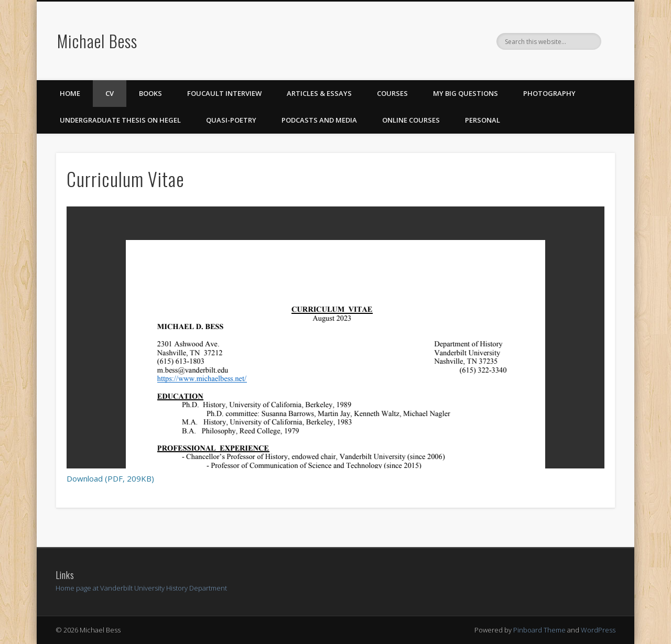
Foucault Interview (224, 93)
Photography (549, 93)
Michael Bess (97, 41)
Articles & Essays (319, 93)
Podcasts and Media (319, 120)
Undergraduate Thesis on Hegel (120, 120)
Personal (483, 120)
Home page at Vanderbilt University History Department (141, 588)
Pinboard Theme (539, 630)
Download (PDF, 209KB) (110, 478)
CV (110, 93)
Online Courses (411, 120)
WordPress (598, 630)
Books (150, 93)
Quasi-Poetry (231, 120)
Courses (392, 93)
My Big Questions (466, 93)
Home (70, 93)
